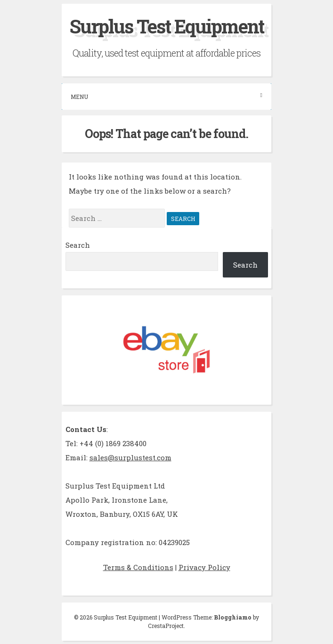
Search (78, 245)
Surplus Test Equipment (167, 26)
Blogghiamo (233, 617)
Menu (166, 96)
